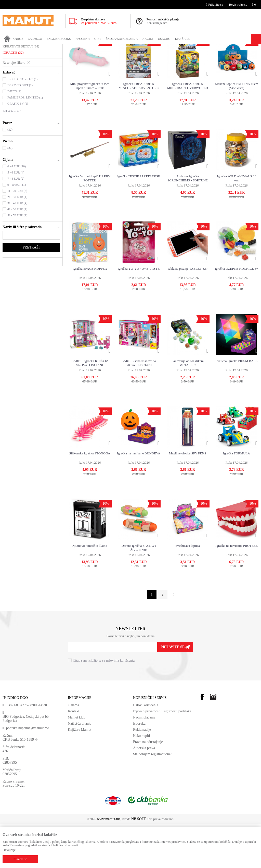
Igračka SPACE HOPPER (90, 312)
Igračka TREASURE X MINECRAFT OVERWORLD (188, 130)
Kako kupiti (142, 780)
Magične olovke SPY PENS (188, 497)
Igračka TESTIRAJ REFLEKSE (139, 220)
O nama (73, 749)
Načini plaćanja (144, 761)
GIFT (36, 47)
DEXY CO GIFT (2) (20, 129)
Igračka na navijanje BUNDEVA (139, 497)
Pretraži (31, 291)
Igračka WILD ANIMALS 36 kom (237, 222)
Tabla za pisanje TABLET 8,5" (188, 312)
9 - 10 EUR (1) (17, 229)
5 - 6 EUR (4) (16, 216)
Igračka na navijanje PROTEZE (237, 590)
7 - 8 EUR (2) (16, 222)
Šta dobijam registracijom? (152, 798)
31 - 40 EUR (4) (17, 247)
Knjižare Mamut (80, 773)
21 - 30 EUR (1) (17, 241)
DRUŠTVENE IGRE (19, 78)
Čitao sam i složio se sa (104, 704)
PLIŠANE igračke (17, 72)
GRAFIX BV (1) (18, 147)
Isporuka (139, 767)
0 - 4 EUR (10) (17, 210)
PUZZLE (11, 84)
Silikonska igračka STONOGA (90, 497)
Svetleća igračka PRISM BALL (237, 405)
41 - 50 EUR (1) (17, 253)
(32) (10, 173)
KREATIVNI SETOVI (21, 90)
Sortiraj (232, 57)
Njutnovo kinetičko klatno (90, 590)
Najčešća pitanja (80, 767)
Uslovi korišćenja (146, 749)
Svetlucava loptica (188, 590)
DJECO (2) (14, 135)
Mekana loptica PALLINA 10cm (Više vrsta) (237, 130)
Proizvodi (24, 47)
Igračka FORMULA (237, 497)
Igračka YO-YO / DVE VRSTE (139, 312)
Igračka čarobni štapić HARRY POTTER (90, 222)
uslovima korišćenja (120, 704)
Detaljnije (9, 850)
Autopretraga (211, 57)
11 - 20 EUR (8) (17, 235)
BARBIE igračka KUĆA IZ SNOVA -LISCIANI (90, 407)
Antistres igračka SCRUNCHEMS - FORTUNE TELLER (188, 222)
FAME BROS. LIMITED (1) (25, 141)
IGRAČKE (50, 47)
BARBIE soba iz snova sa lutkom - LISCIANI (139, 407)
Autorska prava (144, 792)
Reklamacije (142, 773)
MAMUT (8, 47)
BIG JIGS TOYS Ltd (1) (22, 123)
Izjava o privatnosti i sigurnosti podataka (162, 755)
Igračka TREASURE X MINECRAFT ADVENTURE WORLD (139, 130)
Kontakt (74, 755)
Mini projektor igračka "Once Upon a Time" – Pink (90, 130)
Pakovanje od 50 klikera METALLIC (188, 407)
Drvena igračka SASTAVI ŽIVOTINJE (139, 592)
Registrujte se (238, 4)
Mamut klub (77, 761)
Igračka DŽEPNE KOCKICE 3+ (237, 312)
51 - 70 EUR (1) (17, 259)
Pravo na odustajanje (148, 786)
